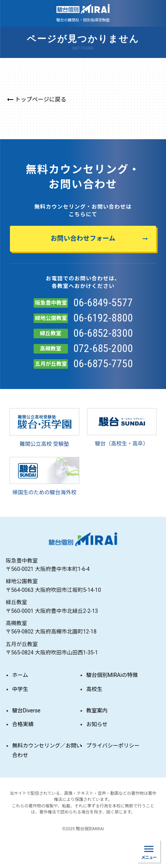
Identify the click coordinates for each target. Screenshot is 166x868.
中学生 (20, 689)
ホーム (20, 675)
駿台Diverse (26, 710)
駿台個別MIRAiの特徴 (112, 675)
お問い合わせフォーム (100, 239)
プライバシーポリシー (113, 746)
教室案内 (97, 710)
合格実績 (23, 724)
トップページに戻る (36, 100)
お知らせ (97, 724)
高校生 (94, 689)
